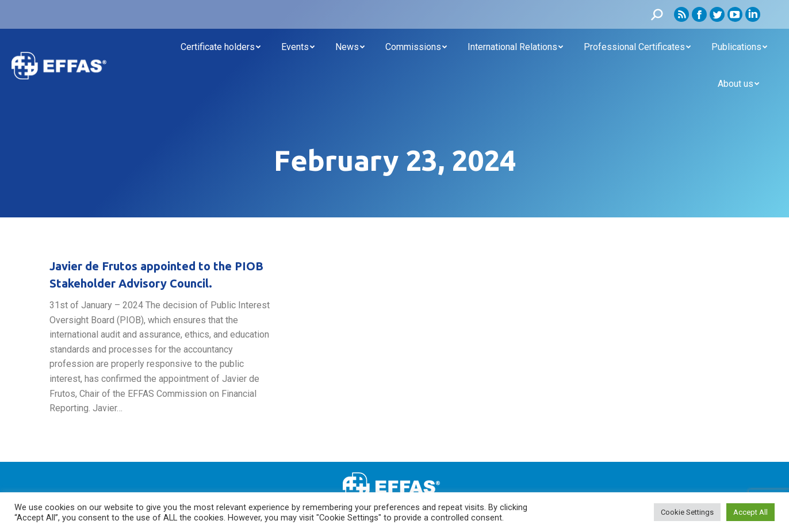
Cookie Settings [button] (687, 512)
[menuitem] (221, 47)
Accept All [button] (750, 512)
